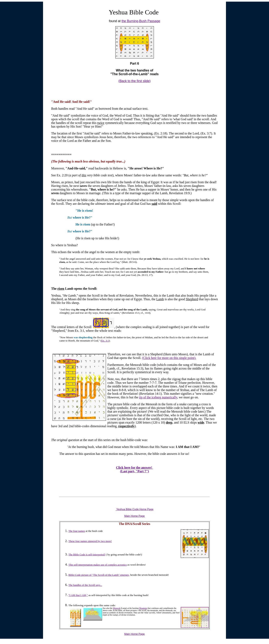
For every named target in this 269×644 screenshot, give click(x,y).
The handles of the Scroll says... (85, 585)
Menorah (117, 608)
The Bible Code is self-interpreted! (87, 555)
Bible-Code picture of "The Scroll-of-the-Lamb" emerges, (99, 575)
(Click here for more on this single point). (169, 358)
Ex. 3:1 (105, 341)
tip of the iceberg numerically (158, 397)
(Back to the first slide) (134, 81)
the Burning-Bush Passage (141, 21)
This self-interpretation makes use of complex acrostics (98, 565)
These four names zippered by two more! (90, 541)
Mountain (143, 608)
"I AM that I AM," (78, 595)
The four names (77, 531)
